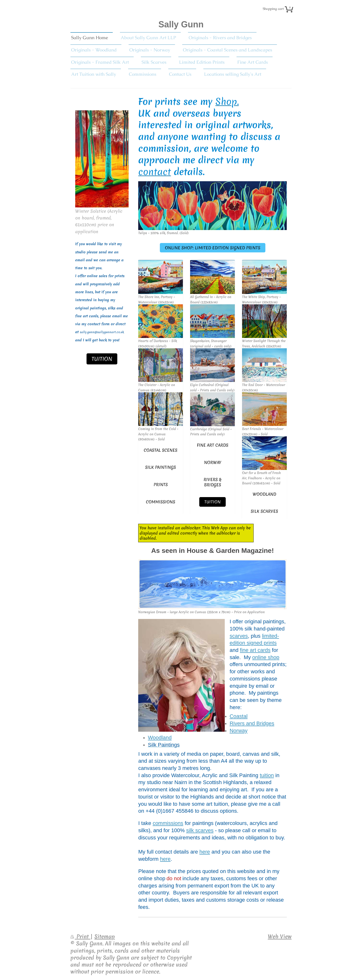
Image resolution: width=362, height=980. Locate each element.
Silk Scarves (264, 511)
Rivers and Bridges (252, 723)
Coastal (239, 716)
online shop (266, 657)
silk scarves (200, 830)
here (205, 852)
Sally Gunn (181, 24)
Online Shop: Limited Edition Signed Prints (213, 248)
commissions (168, 823)
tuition (267, 775)
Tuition (212, 502)
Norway (213, 462)
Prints (161, 484)
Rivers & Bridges (212, 482)
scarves (239, 636)
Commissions (161, 502)
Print (80, 936)
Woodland (264, 494)
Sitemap (105, 936)
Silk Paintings (161, 467)
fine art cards (213, 445)
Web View (280, 936)
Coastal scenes (161, 450)
